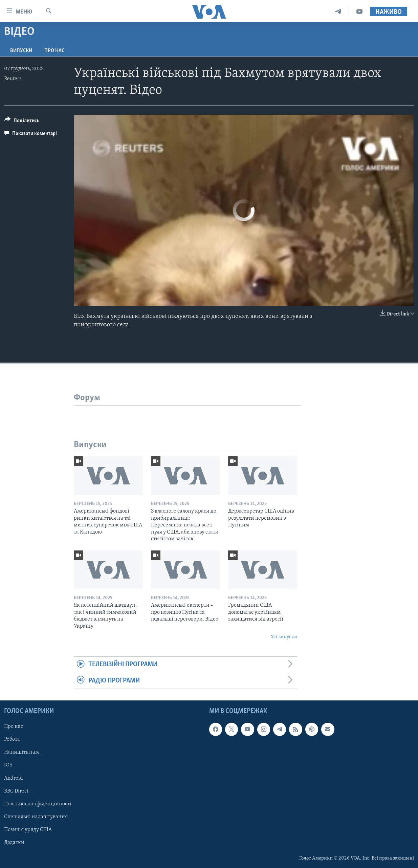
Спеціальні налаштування (36, 817)
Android (14, 778)
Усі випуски (284, 637)
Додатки (14, 843)
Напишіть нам (21, 753)
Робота (12, 740)
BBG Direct (16, 791)
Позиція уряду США (28, 830)
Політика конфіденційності (38, 804)
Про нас (54, 51)
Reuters (13, 79)
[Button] (22, 122)
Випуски (21, 51)
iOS (8, 765)
